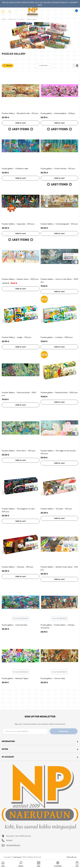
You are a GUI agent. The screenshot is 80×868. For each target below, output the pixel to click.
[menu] (3, 12)
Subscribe (67, 731)
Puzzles (21, 19)
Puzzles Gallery (31, 19)
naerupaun (17, 857)
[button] (74, 66)
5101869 (9, 840)
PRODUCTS (12, 19)
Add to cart (21, 123)
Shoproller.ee (72, 857)
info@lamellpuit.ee (13, 845)
